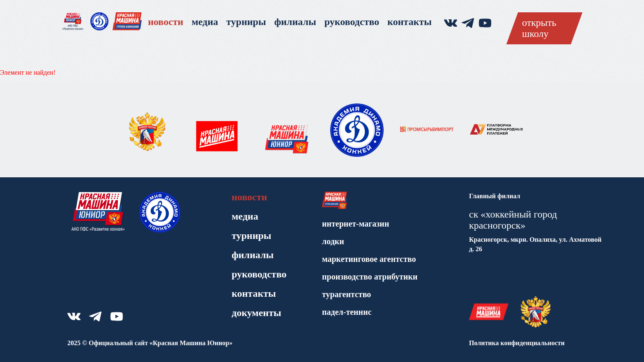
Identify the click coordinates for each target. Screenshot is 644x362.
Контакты (409, 22)
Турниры (246, 22)
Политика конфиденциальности (517, 343)
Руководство (352, 22)
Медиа (205, 22)
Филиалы (295, 22)
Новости (166, 22)
